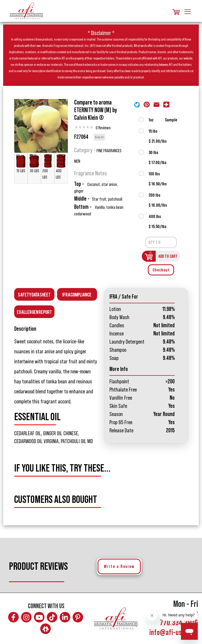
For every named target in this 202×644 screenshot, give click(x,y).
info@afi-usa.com (174, 633)
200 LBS (48, 167)
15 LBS (21, 163)
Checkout (161, 270)
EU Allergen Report (34, 312)
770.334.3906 (179, 623)
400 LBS (61, 167)
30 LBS (34, 163)
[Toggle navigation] (188, 11)
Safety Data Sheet (34, 294)
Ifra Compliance (77, 294)
